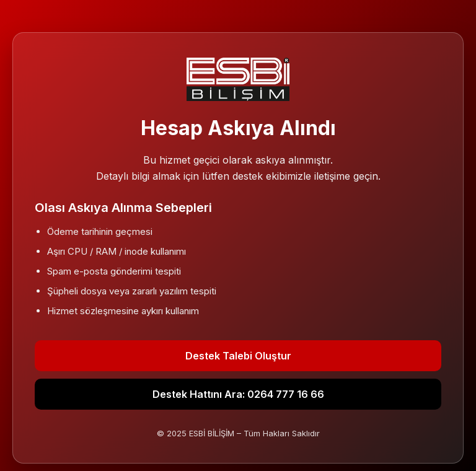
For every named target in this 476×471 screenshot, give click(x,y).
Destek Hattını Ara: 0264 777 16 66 (238, 394)
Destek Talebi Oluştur (238, 356)
